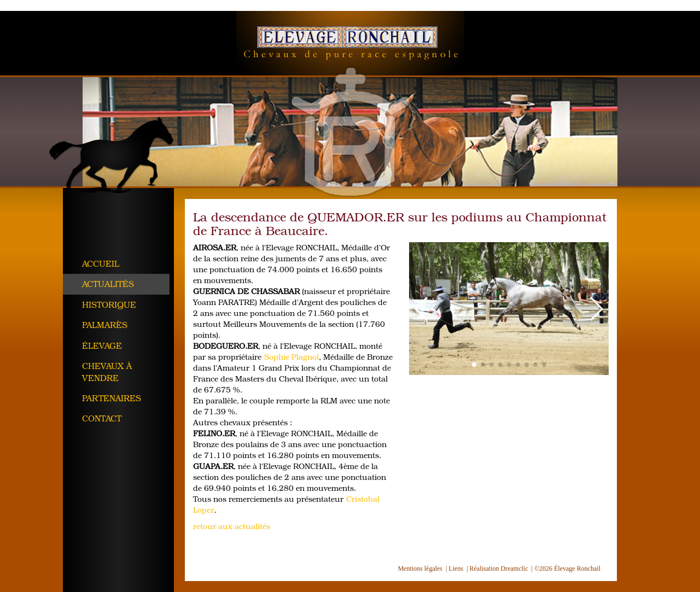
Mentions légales (420, 568)
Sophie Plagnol (291, 357)
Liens (456, 568)
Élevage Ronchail (350, 43)
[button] (422, 309)
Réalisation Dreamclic (499, 568)
